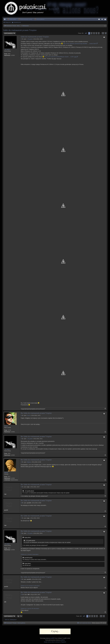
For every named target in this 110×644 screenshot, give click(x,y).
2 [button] (92, 33)
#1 (21, 39)
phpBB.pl (63, 640)
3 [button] (94, 33)
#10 (22, 595)
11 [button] (103, 33)
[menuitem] (9, 19)
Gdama (6, 472)
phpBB (52, 638)
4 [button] (96, 33)
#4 (21, 462)
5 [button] (99, 33)
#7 (21, 518)
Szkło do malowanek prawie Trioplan (20, 30)
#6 (21, 503)
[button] (86, 33)
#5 (21, 487)
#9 (21, 579)
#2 (21, 415)
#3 (21, 439)
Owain (6, 426)
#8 (21, 533)
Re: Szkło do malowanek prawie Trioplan (36, 413)
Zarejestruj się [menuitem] (106, 20)
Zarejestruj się (17, 22)
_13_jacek (7, 49)
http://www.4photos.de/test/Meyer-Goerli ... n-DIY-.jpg (60, 57)
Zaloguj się (8, 22)
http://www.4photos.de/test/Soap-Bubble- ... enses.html (80, 44)
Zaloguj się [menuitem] (103, 20)
